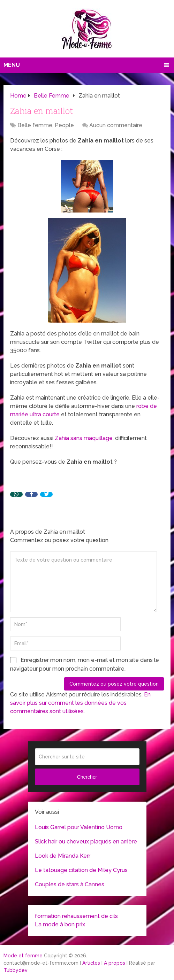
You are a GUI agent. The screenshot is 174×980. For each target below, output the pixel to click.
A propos (115, 963)
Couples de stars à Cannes (70, 884)
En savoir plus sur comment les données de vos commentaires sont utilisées (80, 703)
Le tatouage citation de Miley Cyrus (81, 870)
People (64, 125)
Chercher (87, 777)
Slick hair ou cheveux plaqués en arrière (86, 842)
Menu (12, 65)
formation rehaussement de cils (76, 916)
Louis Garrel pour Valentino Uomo (79, 827)
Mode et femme (23, 956)
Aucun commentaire (116, 125)
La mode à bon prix (60, 924)
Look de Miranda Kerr (63, 856)
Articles (91, 963)
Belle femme (35, 125)
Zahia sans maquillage (84, 438)
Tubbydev (16, 970)
